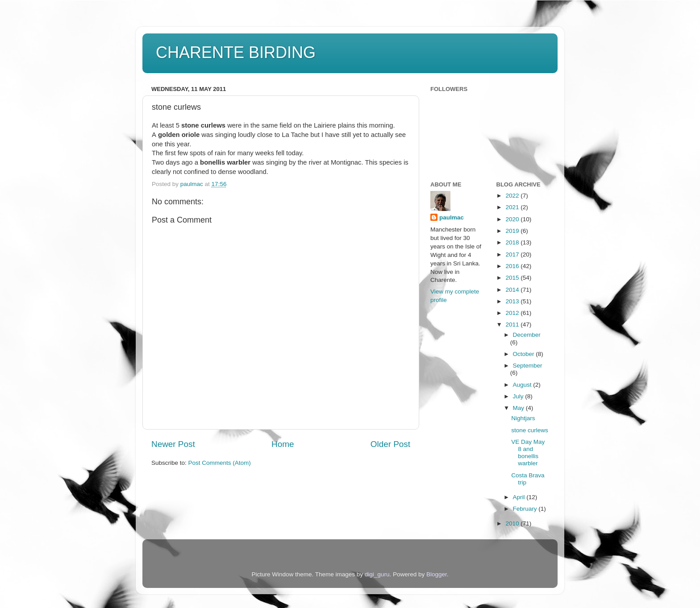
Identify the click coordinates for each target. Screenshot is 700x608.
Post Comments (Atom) (220, 463)
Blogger (437, 574)
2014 (513, 290)
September (528, 366)
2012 (513, 313)
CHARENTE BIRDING (236, 52)
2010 (513, 523)
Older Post (390, 444)
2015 (513, 278)
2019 (513, 231)
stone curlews (530, 430)
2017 (513, 254)
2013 (513, 301)
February (526, 509)
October (525, 354)
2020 (513, 219)
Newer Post (173, 444)
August (523, 385)
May (519, 408)
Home (283, 444)
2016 (513, 266)
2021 (513, 207)
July (519, 396)
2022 (513, 196)
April (520, 497)
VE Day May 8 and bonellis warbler (528, 453)
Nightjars (523, 418)
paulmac (452, 217)
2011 (513, 325)
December (527, 335)
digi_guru (377, 574)
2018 (513, 242)
